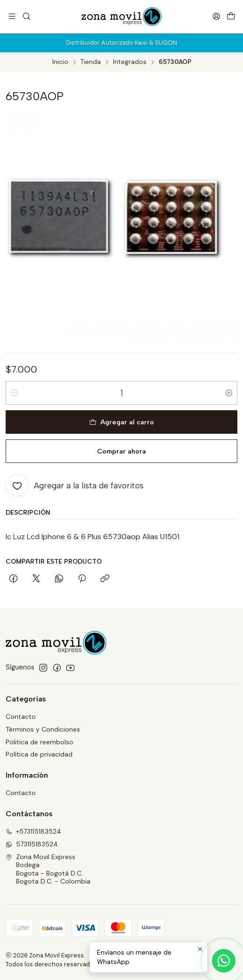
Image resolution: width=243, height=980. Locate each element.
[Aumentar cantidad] (229, 393)
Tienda (91, 62)
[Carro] (231, 16)
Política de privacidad (39, 754)
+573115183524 (33, 831)
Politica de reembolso (40, 742)
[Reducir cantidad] (14, 393)
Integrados (130, 62)
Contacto (21, 717)
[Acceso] (216, 16)
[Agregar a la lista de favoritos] (75, 486)
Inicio (60, 62)
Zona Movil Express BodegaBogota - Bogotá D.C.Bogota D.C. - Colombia (48, 869)
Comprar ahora (121, 451)
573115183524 (32, 844)
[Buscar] (26, 16)
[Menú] (12, 16)
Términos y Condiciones (43, 729)
